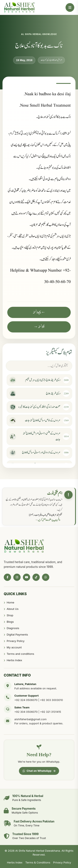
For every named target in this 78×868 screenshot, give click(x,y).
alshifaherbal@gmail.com (30, 719)
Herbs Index (14, 660)
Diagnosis (13, 628)
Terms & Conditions (38, 862)
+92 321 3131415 (51, 712)
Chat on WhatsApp (39, 771)
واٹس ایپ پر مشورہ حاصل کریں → (48, 520)
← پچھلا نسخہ (39, 312)
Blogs (10, 622)
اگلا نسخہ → (39, 327)
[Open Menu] (70, 7)
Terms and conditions (20, 654)
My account (14, 647)
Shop (10, 615)
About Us (13, 609)
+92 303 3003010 (51, 700)
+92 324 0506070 (26, 700)
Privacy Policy (16, 641)
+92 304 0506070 (26, 712)
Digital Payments (17, 634)
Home (10, 602)
